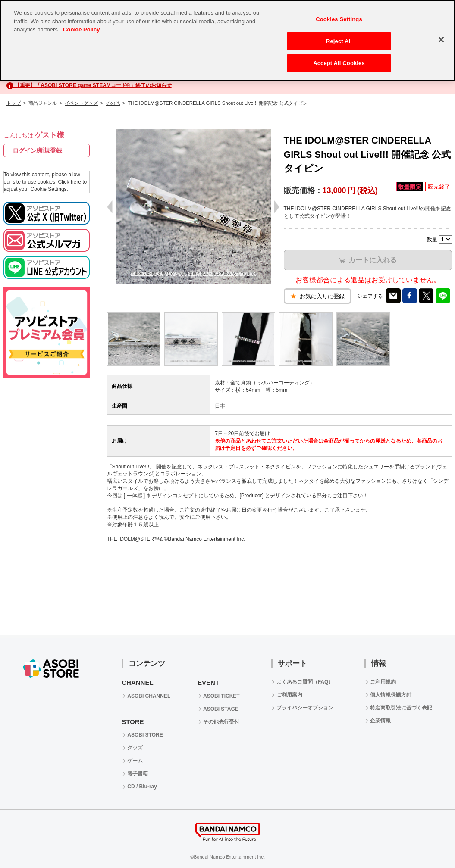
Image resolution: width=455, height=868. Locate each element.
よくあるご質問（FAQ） (305, 682)
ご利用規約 (383, 682)
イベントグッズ (81, 103)
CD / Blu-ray (142, 787)
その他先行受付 (221, 722)
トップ (14, 103)
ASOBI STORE (145, 735)
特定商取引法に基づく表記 (401, 708)
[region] (227, 41)
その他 (113, 103)
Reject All (339, 41)
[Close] (441, 40)
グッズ (135, 748)
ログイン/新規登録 (38, 150)
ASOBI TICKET (221, 696)
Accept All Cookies (339, 63)
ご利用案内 (289, 695)
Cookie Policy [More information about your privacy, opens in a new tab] (81, 30)
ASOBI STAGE (221, 709)
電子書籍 (138, 774)
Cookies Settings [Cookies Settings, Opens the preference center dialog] (339, 19)
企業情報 (380, 721)
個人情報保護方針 (391, 695)
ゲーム (135, 761)
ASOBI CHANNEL (149, 696)
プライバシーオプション (305, 708)
